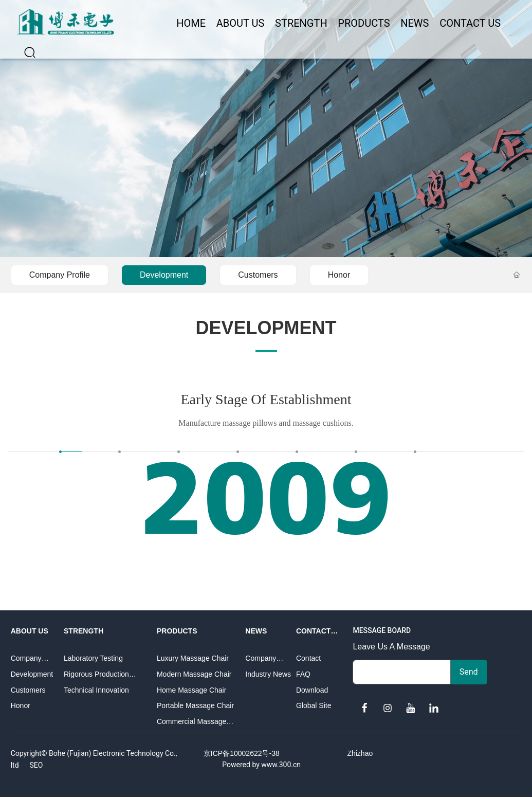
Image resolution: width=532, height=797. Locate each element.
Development (164, 275)
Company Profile (60, 275)
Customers (258, 275)
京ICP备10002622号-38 (242, 753)
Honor (339, 275)
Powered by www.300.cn (261, 765)
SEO (36, 765)
